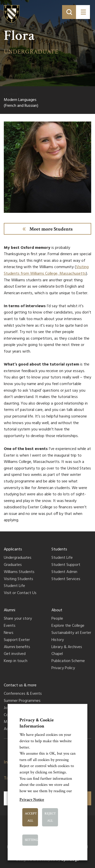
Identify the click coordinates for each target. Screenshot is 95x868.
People (57, 619)
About (57, 610)
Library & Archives (67, 647)
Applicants (13, 549)
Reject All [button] (50, 817)
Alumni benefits (17, 647)
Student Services (66, 579)
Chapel (57, 654)
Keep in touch (16, 661)
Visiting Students (18, 579)
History (58, 640)
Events (10, 626)
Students (59, 549)
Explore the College (68, 626)
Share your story (18, 619)
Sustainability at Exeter (71, 633)
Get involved (15, 654)
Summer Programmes (22, 701)
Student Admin (64, 572)
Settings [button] (32, 840)
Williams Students (19, 572)
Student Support (66, 565)
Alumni (9, 610)
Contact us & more (20, 685)
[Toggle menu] (83, 12)
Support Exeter (17, 640)
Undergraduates (18, 558)
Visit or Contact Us (20, 593)
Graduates (13, 565)
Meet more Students (51, 229)
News (9, 633)
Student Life (14, 586)
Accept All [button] (31, 817)
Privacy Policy (63, 668)
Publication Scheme (68, 661)
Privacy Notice (32, 800)
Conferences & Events (23, 694)
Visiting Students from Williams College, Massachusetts (46, 270)
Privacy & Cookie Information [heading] (37, 723)
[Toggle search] (69, 12)
